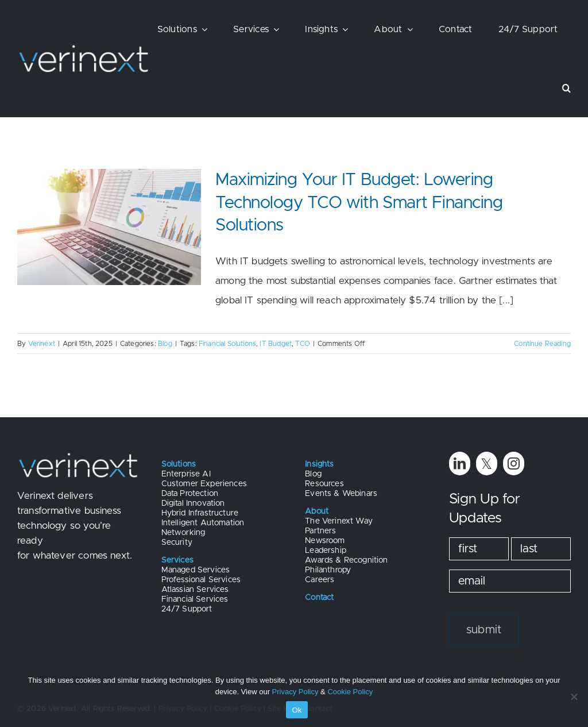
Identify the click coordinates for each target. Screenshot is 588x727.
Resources (324, 484)
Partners (320, 531)
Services (177, 560)
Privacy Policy (295, 692)
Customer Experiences (204, 484)
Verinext (42, 344)
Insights (319, 464)
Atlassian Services (195, 590)
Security (177, 543)
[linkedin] (460, 463)
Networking (183, 533)
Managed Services (196, 570)
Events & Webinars (341, 494)
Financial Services (195, 599)
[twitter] (487, 463)
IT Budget (276, 344)
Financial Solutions (227, 344)
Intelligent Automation (203, 523)
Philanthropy (328, 570)
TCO (303, 344)
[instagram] (514, 463)
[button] (566, 88)
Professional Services (201, 580)
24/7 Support (187, 609)
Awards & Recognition (346, 560)
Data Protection (190, 494)
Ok (297, 710)
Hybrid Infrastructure (200, 513)
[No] (574, 697)
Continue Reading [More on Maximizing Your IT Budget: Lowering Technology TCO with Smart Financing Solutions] (542, 344)
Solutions (179, 464)
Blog (165, 344)
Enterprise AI (186, 474)
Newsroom (325, 541)
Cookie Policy (350, 692)
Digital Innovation (193, 503)
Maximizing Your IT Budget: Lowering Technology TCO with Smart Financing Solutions (359, 203)
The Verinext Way (339, 521)
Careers (320, 580)
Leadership (326, 551)
